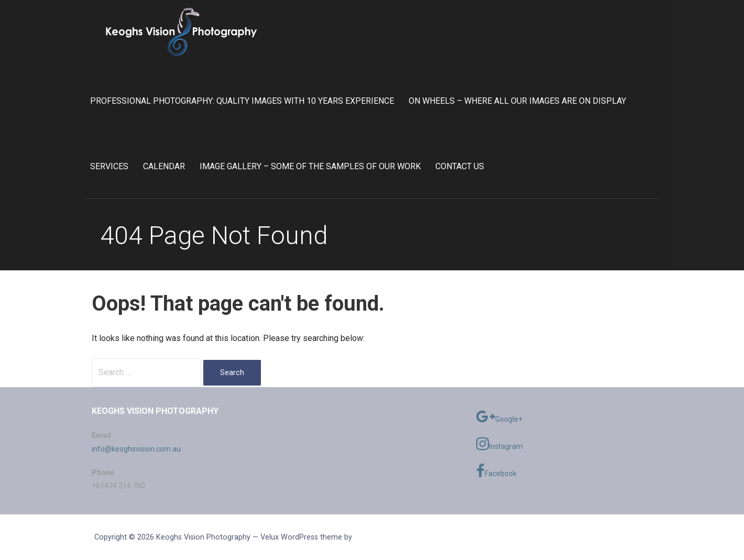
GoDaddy (369, 537)
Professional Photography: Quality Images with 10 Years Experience (242, 101)
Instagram (500, 444)
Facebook (496, 471)
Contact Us (460, 166)
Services (109, 166)
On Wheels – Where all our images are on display (517, 101)
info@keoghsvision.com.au (136, 449)
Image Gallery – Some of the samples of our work (310, 166)
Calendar (164, 166)
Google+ (499, 416)
